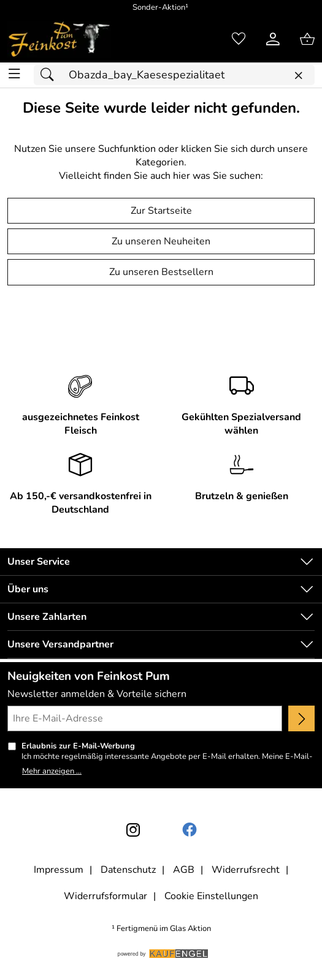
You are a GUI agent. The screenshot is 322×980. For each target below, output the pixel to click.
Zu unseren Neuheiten (161, 241)
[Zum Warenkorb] (307, 39)
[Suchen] (50, 75)
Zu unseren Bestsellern (161, 272)
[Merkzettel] (239, 39)
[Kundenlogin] (273, 39)
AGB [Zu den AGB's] (184, 870)
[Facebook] (190, 830)
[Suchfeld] (174, 75)
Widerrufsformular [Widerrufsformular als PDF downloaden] (105, 896)
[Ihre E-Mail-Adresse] (145, 718)
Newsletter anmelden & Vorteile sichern (97, 694)
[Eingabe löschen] (298, 76)
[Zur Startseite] (59, 39)
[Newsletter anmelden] (301, 718)
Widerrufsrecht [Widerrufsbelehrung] (246, 870)
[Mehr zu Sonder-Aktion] (161, 8)
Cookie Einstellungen (211, 896)
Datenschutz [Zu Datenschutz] (128, 870)
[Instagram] (133, 830)
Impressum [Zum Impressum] (59, 870)
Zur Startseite (161, 211)
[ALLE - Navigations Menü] (14, 74)
